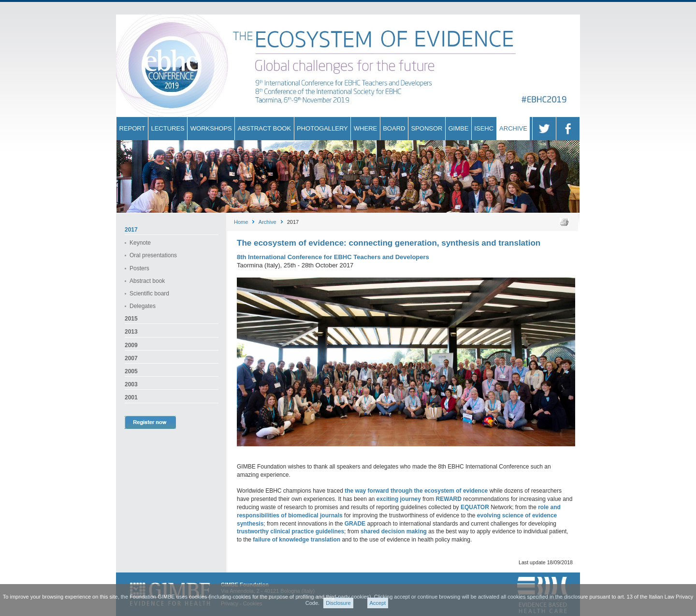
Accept (378, 603)
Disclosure (338, 603)
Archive (268, 222)
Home (241, 222)
